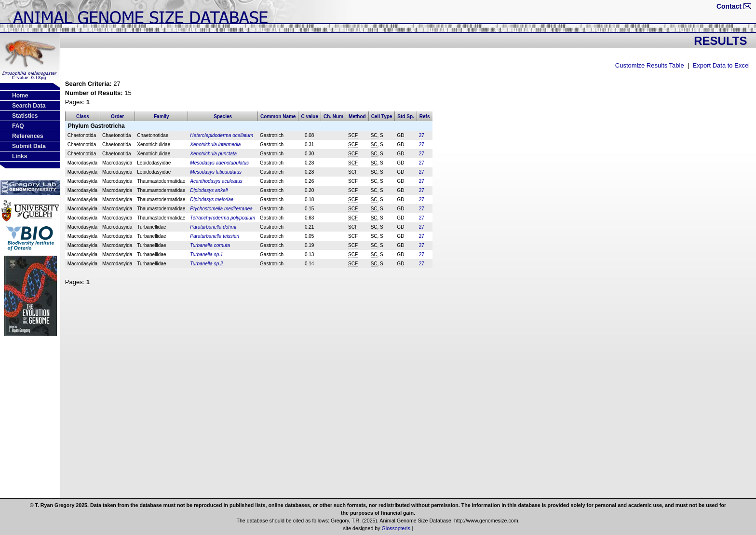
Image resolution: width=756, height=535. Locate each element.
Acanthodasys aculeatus (216, 181)
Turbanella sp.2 (206, 264)
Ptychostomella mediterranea (221, 209)
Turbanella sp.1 (206, 254)
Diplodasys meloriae (212, 199)
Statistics (25, 116)
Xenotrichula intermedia (215, 144)
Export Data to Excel (722, 65)
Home (20, 96)
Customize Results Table (650, 65)
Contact (729, 6)
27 (422, 135)
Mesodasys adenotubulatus (219, 163)
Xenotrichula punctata (213, 154)
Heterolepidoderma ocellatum (222, 135)
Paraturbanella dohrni (213, 227)
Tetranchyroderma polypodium (223, 218)
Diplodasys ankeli (209, 190)
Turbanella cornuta (210, 245)
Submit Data (29, 146)
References (28, 136)
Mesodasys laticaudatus (216, 172)
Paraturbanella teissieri (215, 236)
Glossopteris (396, 528)
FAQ (18, 126)
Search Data (29, 106)
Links (20, 156)
